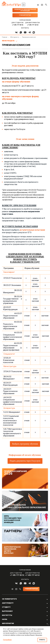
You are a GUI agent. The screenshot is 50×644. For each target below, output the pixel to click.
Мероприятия (8, 624)
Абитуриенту (8, 603)
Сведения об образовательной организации (25, 10)
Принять (42, 640)
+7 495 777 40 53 (33, 25)
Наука (5, 620)
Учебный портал (25, 15)
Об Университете (9, 599)
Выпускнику (7, 611)
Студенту (6, 607)
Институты (7, 615)
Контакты (25, 28)
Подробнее (7, 640)
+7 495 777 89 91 (18, 25)
